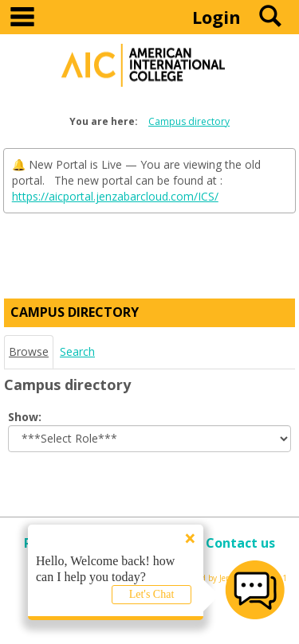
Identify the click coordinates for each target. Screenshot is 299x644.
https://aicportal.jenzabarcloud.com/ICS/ (115, 196)
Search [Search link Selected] (77, 351)
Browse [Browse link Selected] (29, 351)
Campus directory (189, 121)
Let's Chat (152, 594)
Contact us (240, 543)
